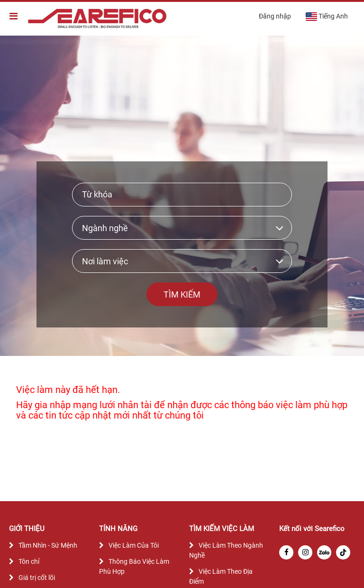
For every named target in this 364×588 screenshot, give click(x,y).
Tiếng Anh (327, 17)
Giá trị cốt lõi (37, 578)
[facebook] (286, 552)
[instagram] (305, 552)
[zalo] (324, 552)
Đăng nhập (275, 16)
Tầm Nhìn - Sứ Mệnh (48, 545)
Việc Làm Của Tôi (134, 545)
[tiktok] (343, 552)
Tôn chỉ (29, 561)
